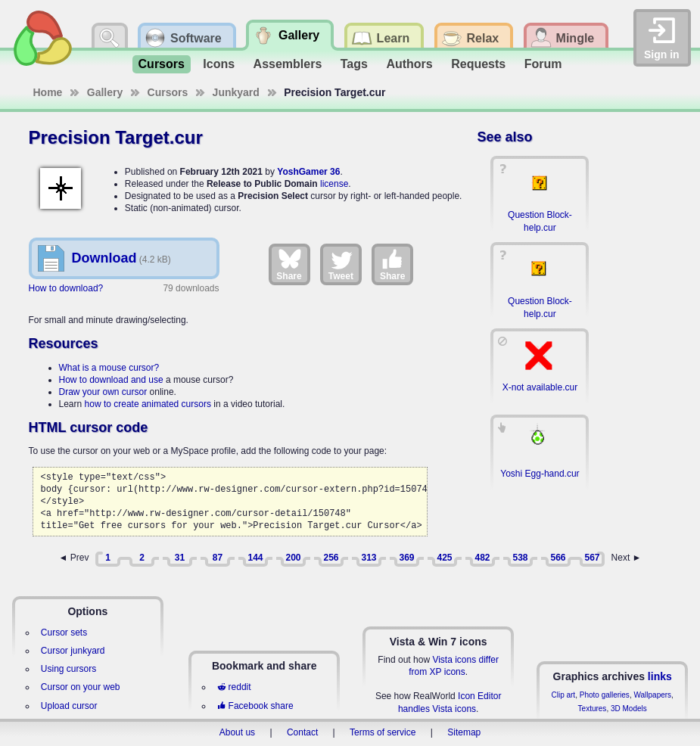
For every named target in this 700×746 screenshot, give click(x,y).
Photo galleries (605, 695)
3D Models (629, 709)
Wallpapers (652, 695)
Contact (302, 732)
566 (558, 558)
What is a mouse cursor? (109, 368)
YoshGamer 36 (308, 172)
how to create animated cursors (148, 404)
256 (331, 558)
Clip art (563, 695)
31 (180, 558)
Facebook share (255, 706)
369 (406, 558)
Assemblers (288, 64)
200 (293, 558)
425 (444, 558)
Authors (409, 64)
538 (520, 558)
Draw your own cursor (103, 392)
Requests (478, 64)
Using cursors (68, 669)
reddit (234, 687)
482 (482, 558)
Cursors (162, 64)
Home (48, 92)
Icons (219, 64)
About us (237, 732)
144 (255, 558)
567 (592, 558)
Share (289, 264)
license (334, 184)
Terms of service (383, 732)
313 (369, 558)
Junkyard (236, 92)
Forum (543, 64)
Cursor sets (64, 633)
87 (218, 558)
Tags (354, 64)
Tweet (341, 264)
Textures (593, 709)
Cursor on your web (81, 687)
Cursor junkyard (73, 651)
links (660, 676)
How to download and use (111, 380)
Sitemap (464, 732)
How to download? (66, 288)
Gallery (105, 92)
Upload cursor (69, 706)
